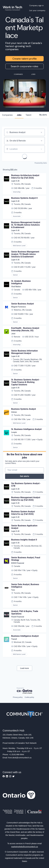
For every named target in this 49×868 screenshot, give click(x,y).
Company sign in (36, 5)
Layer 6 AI (15, 181)
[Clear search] (41, 132)
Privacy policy (18, 697)
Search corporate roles (24, 66)
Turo (13, 590)
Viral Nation (16, 287)
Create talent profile (25, 59)
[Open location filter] (41, 149)
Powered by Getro (41, 163)
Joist (13, 334)
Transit (14, 639)
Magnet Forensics (19, 307)
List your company (37, 10)
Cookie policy (29, 697)
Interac (14, 412)
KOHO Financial (18, 563)
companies (7, 115)
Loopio (14, 432)
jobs (19, 115)
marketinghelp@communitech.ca (24, 847)
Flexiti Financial (18, 617)
